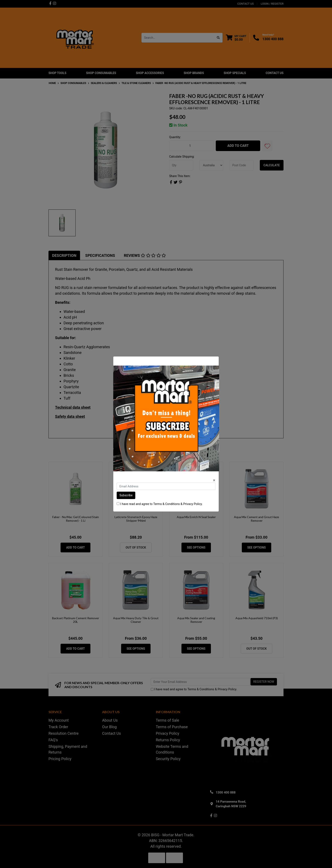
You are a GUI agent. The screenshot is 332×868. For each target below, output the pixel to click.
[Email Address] (166, 486)
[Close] (214, 480)
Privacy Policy (192, 504)
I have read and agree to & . (160, 504)
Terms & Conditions (167, 504)
